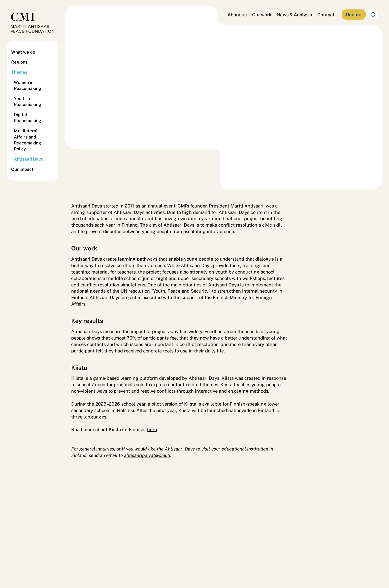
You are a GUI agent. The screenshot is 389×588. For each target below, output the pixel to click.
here (152, 429)
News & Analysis (294, 15)
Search (373, 15)
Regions (19, 62)
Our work (262, 15)
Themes (19, 72)
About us (237, 15)
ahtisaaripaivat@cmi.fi (147, 455)
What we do (23, 52)
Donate (354, 14)
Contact (326, 15)
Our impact (22, 169)
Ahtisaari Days (28, 159)
